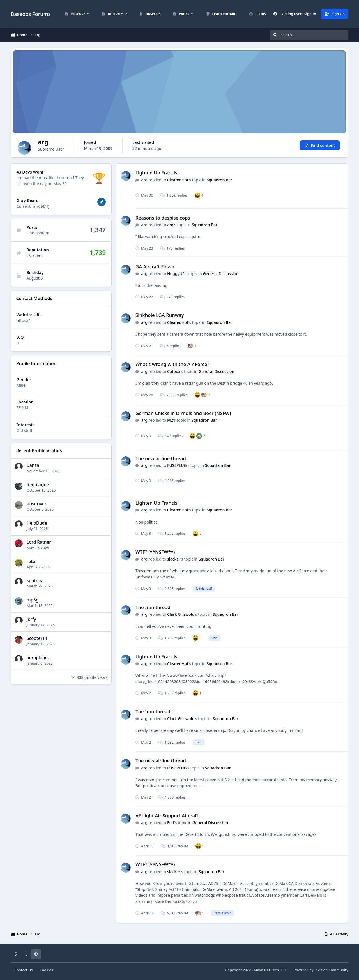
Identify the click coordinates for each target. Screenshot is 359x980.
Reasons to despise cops (163, 218)
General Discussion (221, 274)
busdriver (36, 504)
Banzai (34, 465)
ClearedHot (178, 180)
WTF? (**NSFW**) (155, 552)
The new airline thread (161, 458)
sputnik (34, 581)
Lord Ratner (39, 542)
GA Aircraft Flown (155, 267)
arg (144, 180)
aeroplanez (38, 658)
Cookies (46, 970)
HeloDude (37, 523)
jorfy (31, 619)
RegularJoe (38, 485)
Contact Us (23, 970)
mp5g (33, 600)
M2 (170, 420)
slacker (174, 559)
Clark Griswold (181, 614)
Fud (171, 823)
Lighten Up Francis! (157, 173)
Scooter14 (37, 638)
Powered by (321, 970)
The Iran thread (153, 607)
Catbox (174, 371)
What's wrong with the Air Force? (172, 364)
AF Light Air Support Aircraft (167, 816)
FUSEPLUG (177, 465)
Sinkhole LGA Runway (160, 315)
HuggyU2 (176, 274)
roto (31, 562)
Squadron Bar (220, 180)
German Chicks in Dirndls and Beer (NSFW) (183, 413)
